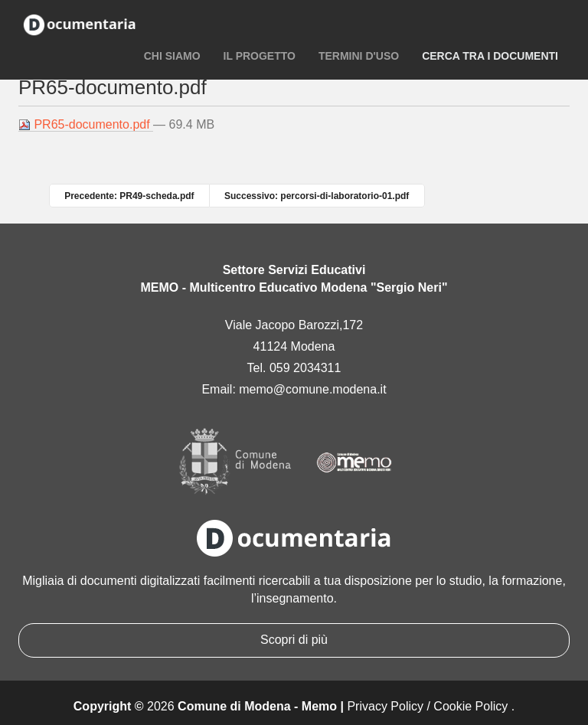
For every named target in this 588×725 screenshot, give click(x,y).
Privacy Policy (385, 706)
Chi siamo (172, 56)
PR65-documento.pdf (86, 125)
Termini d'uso (359, 56)
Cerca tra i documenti (490, 56)
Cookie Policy (470, 706)
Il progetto (260, 56)
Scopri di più (294, 640)
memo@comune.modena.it (312, 389)
